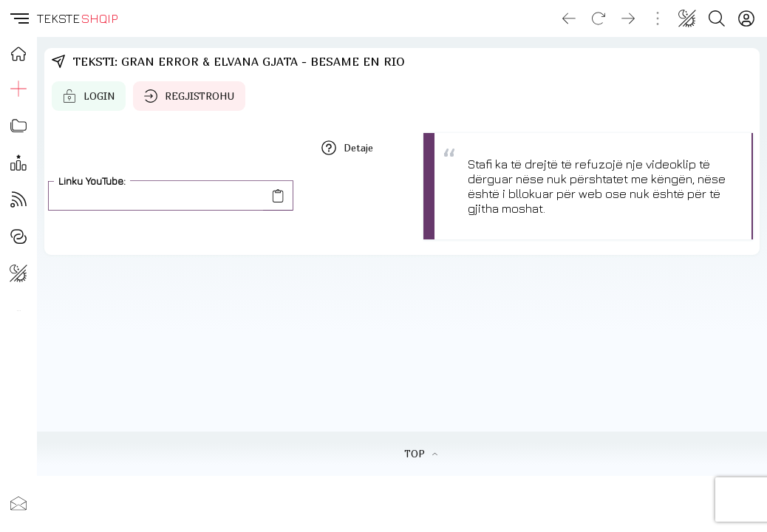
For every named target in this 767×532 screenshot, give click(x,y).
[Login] (746, 18)
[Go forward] (628, 18)
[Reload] (599, 18)
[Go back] (569, 18)
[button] (18, 18)
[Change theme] (687, 18)
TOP (421, 454)
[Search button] (717, 18)
